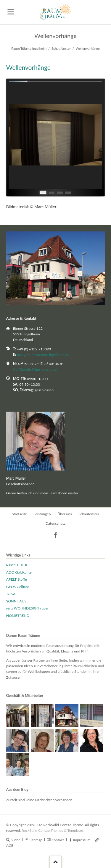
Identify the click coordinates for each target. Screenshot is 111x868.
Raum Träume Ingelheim (29, 48)
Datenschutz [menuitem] (56, 523)
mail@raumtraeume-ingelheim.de (43, 355)
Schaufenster (61, 48)
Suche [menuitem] (16, 840)
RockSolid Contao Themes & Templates (53, 830)
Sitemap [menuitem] (36, 840)
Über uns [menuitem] (65, 514)
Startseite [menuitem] (19, 514)
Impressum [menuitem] (82, 840)
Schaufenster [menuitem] (89, 514)
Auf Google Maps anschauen (36, 369)
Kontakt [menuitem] (58, 840)
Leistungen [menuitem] (42, 514)
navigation (11, 12)
